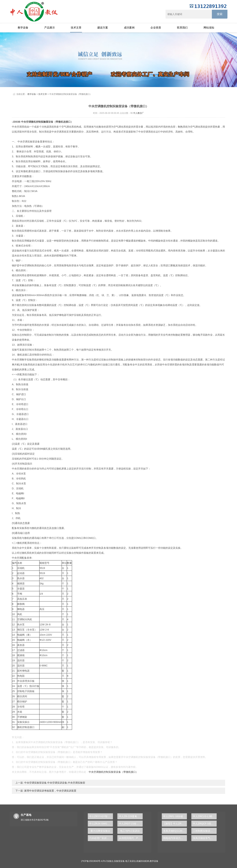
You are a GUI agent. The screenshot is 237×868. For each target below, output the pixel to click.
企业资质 (156, 28)
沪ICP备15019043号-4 (92, 861)
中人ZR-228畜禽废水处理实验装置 (131, 816)
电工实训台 (131, 861)
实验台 (23, 285)
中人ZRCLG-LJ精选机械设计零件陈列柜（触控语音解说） (205, 816)
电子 (200, 335)
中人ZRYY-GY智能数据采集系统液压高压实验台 (101, 816)
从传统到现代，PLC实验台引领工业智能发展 (131, 838)
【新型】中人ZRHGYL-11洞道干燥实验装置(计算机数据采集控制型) (175, 824)
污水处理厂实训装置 (100, 838)
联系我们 (182, 28)
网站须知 (209, 28)
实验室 (45, 122)
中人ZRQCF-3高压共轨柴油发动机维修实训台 (205, 824)
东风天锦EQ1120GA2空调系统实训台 (175, 831)
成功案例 (129, 28)
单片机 (16, 365)
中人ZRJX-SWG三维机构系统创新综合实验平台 (101, 824)
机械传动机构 (143, 861)
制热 (180, 127)
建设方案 (103, 28)
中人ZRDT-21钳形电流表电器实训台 (131, 824)
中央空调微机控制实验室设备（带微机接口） (113, 772)
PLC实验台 (108, 861)
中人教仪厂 (139, 113)
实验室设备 (119, 861)
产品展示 (50, 28)
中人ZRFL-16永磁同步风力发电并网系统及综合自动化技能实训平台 (175, 816)
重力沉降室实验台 (100, 831)
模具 (38, 147)
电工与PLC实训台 (130, 831)
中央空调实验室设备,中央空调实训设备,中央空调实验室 (54, 783)
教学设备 (23, 28)
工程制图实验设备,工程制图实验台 (205, 831)
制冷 (101, 127)
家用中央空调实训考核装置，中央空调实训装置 (50, 791)
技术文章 (76, 28)
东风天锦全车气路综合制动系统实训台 (205, 838)
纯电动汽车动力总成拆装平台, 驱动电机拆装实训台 (175, 838)
